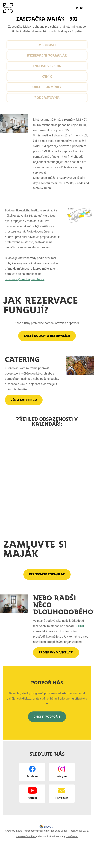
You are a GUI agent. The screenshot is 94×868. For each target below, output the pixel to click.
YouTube (32, 798)
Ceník (47, 76)
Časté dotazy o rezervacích (47, 336)
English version (47, 66)
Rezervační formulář (47, 55)
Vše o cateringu (24, 400)
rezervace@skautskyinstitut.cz (25, 279)
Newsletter (62, 798)
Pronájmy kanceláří (56, 652)
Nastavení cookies (26, 836)
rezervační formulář (47, 574)
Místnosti (47, 45)
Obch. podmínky (47, 87)
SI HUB (79, 626)
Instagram (62, 776)
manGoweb (72, 836)
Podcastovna (47, 98)
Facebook (32, 776)
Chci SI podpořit (47, 717)
